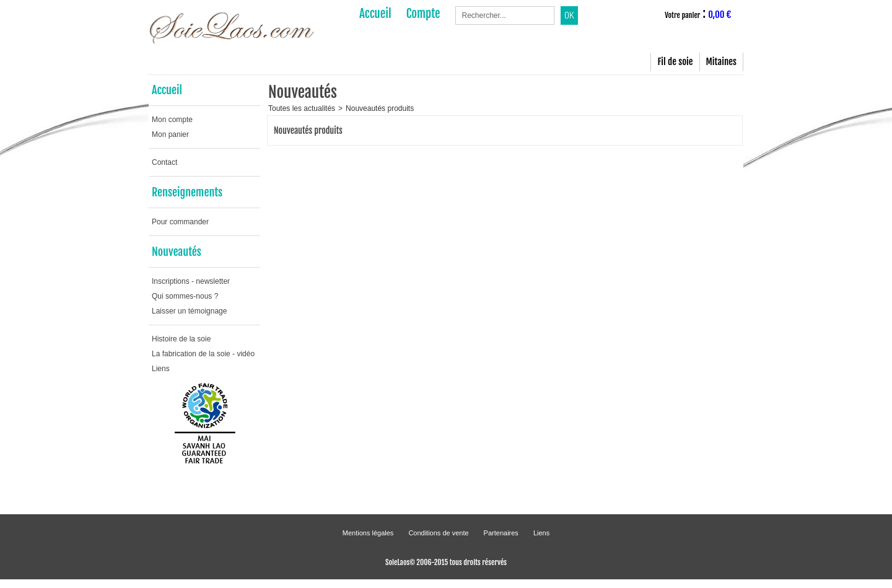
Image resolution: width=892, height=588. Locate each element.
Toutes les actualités (302, 108)
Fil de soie (675, 62)
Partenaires (501, 533)
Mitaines (721, 62)
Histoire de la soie (181, 339)
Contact (164, 162)
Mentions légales (368, 533)
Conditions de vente (438, 533)
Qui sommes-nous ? (185, 296)
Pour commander (180, 222)
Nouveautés (177, 252)
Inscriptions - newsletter (191, 281)
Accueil (167, 90)
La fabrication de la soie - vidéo (203, 354)
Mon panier (170, 134)
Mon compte (172, 120)
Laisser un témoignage (189, 311)
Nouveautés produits (380, 108)
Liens (161, 369)
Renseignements (187, 192)
